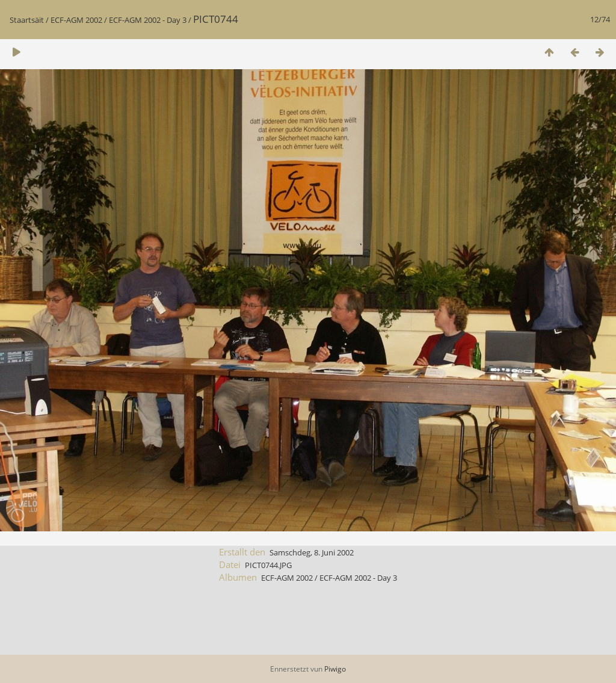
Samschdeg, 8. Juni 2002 (312, 552)
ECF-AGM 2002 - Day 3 (148, 20)
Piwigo (335, 669)
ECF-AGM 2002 (76, 20)
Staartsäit (27, 20)
